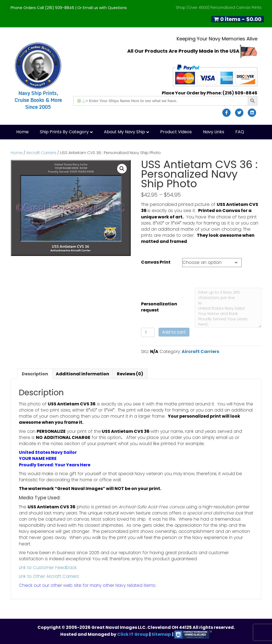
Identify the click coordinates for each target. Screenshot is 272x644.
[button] (122, 169)
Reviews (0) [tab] (130, 374)
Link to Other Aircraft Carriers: (49, 576)
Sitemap (161, 634)
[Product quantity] (148, 332)
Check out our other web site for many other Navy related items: (87, 585)
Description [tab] (35, 374)
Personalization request (159, 307)
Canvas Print (156, 262)
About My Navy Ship (124, 132)
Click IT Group (133, 634)
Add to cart (174, 332)
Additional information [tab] (82, 374)
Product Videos (176, 132)
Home (22, 132)
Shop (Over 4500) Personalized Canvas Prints (219, 7)
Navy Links (214, 132)
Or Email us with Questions (102, 8)
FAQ (240, 132)
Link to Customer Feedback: (48, 568)
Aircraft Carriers (41, 153)
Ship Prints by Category (64, 132)
